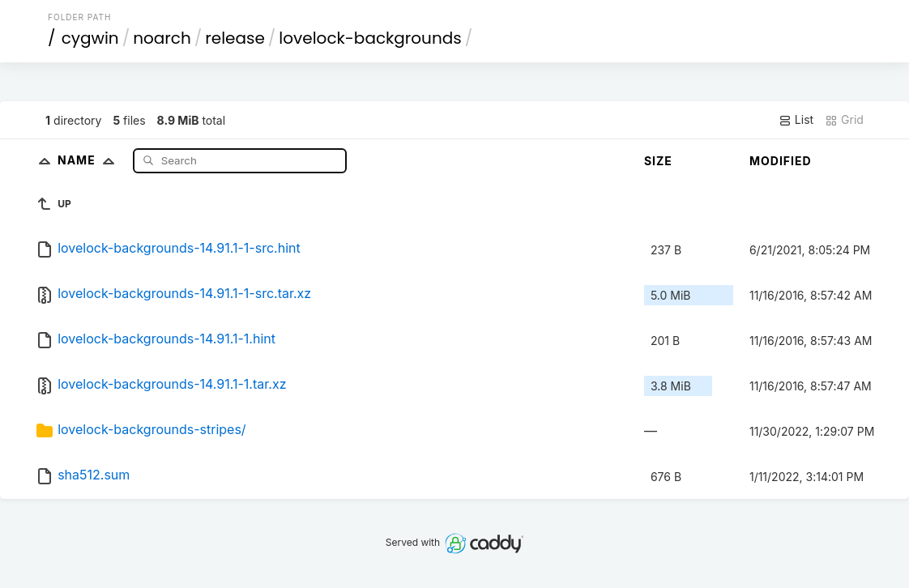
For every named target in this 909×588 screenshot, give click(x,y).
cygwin (90, 38)
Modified (781, 161)
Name (90, 160)
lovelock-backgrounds (370, 38)
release (235, 38)
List (796, 120)
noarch (162, 38)
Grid (844, 120)
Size (658, 161)
